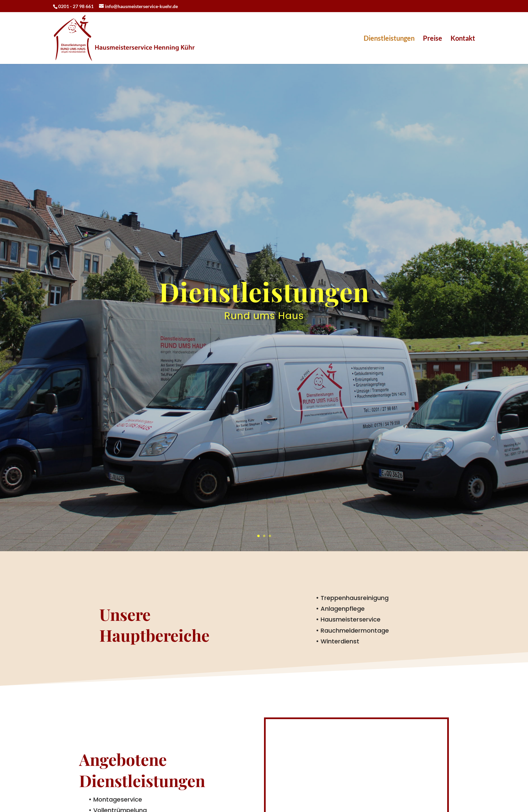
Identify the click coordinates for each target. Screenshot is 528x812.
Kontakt (463, 39)
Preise (433, 39)
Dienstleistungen (389, 39)
